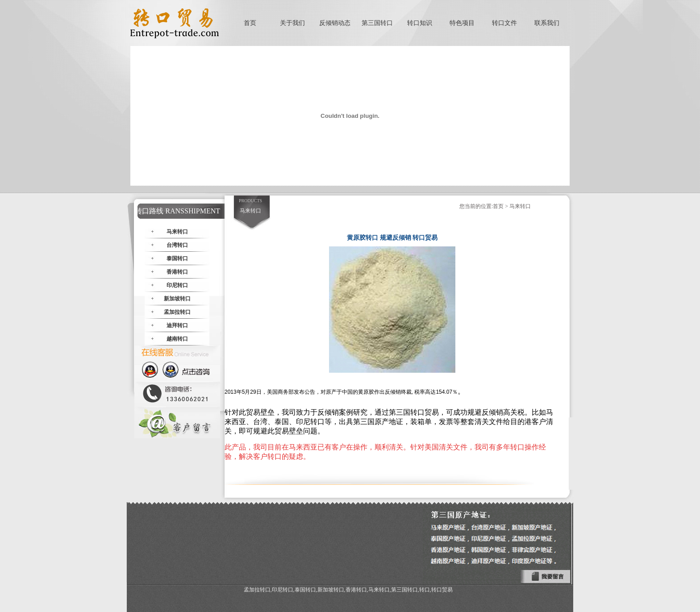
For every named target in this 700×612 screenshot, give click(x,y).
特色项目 (462, 23)
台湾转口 (177, 245)
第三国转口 (377, 23)
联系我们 (547, 23)
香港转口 (177, 272)
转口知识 (420, 23)
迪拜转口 (177, 325)
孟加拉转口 (177, 312)
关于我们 (292, 23)
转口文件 (504, 23)
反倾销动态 (335, 23)
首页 (250, 23)
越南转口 (177, 339)
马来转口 (177, 232)
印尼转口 (177, 285)
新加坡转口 (177, 299)
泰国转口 (177, 258)
